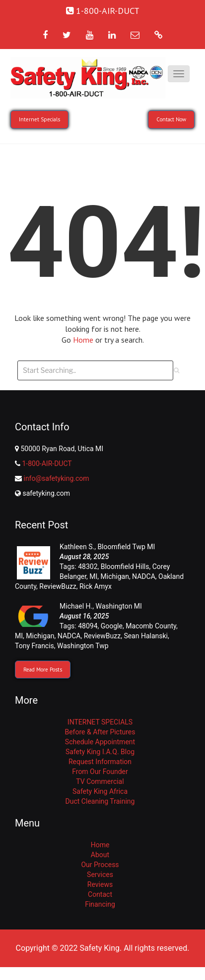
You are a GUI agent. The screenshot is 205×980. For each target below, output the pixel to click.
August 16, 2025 (84, 616)
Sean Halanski (146, 636)
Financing (100, 904)
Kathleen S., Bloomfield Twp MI (107, 547)
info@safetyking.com (56, 478)
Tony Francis (34, 646)
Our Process (100, 865)
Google (112, 626)
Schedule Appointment (100, 742)
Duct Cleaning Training (100, 801)
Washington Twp (83, 646)
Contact (100, 894)
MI (93, 576)
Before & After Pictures (100, 732)
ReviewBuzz (58, 586)
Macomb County (151, 626)
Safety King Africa (100, 791)
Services (100, 875)
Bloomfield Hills (125, 567)
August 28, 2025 (84, 557)
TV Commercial (100, 781)
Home (84, 340)
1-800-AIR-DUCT (47, 464)
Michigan (115, 576)
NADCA (144, 576)
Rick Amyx (96, 586)
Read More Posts (43, 670)
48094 (88, 626)
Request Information (100, 762)
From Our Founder (100, 772)
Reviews (100, 884)
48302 (88, 567)
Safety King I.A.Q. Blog (100, 752)
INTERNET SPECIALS (100, 722)
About (100, 855)
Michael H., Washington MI (101, 606)
